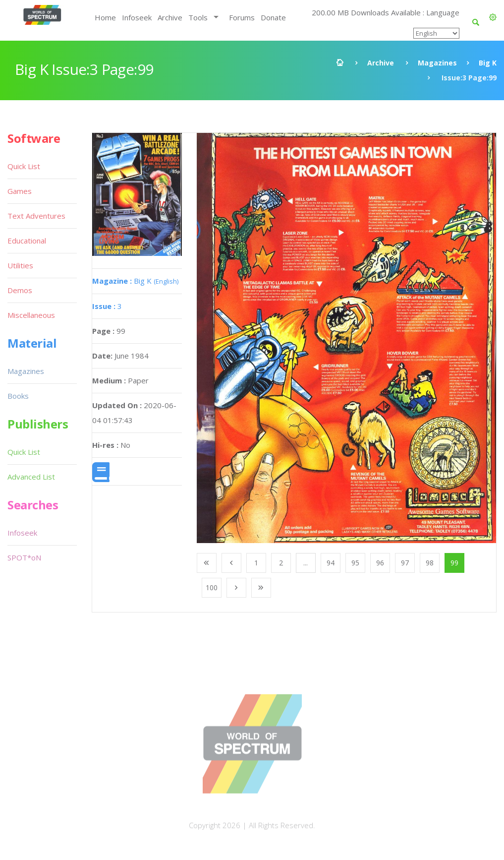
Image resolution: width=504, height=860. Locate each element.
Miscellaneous (31, 315)
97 (405, 563)
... (306, 563)
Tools (198, 17)
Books (18, 396)
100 (212, 587)
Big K (488, 63)
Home (105, 17)
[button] (493, 17)
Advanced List (31, 477)
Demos (20, 290)
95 (355, 563)
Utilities (20, 265)
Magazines (437, 63)
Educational (27, 241)
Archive (170, 17)
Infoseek (137, 17)
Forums (242, 17)
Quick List (24, 166)
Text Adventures (36, 216)
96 (380, 563)
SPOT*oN (24, 557)
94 (331, 563)
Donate (273, 17)
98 (430, 563)
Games (20, 191)
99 (454, 563)
